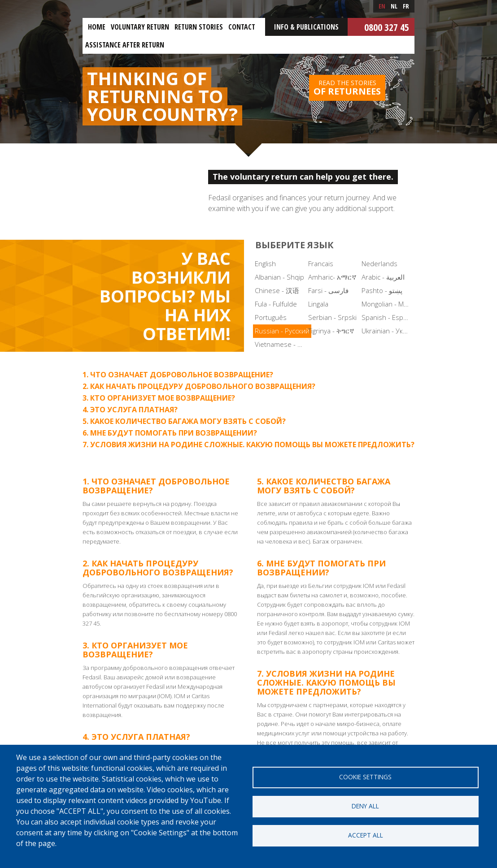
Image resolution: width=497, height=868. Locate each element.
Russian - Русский (282, 331)
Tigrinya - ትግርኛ (331, 331)
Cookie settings (365, 777)
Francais (321, 263)
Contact (242, 27)
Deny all (365, 806)
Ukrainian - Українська (387, 331)
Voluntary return (140, 27)
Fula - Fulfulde (276, 304)
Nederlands (379, 263)
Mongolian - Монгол (387, 304)
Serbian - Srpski (332, 317)
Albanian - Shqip (279, 277)
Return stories (199, 27)
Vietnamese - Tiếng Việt (281, 344)
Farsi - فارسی (328, 290)
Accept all (366, 835)
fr (406, 6)
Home (97, 27)
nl (394, 6)
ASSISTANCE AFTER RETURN (125, 45)
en (382, 6)
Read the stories (347, 88)
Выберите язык (294, 245)
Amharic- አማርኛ (332, 277)
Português (271, 317)
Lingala (318, 304)
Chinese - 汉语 (277, 290)
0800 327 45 (387, 27)
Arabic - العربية (383, 277)
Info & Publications (306, 27)
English (265, 263)
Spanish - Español (387, 317)
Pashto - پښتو (382, 290)
